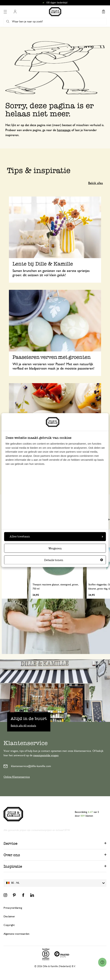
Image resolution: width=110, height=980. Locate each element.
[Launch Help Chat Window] (102, 962)
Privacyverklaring (13, 908)
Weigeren (55, 548)
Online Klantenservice (17, 777)
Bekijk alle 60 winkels (23, 726)
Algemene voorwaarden (17, 934)
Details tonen (74, 560)
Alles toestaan (56, 536)
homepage (64, 130)
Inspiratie (13, 866)
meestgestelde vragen (46, 755)
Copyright (9, 925)
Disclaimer (9, 916)
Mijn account (15, 12)
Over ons (12, 855)
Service (11, 843)
